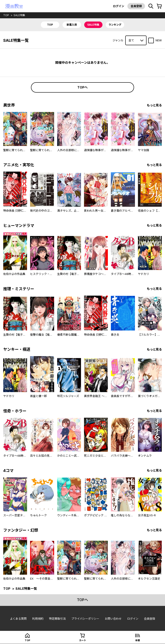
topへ (82, 87)
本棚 (137, 640)
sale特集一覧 (26, 589)
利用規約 (38, 619)
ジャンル (118, 40)
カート (83, 640)
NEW (159, 40)
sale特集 (19, 15)
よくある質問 (18, 619)
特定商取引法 (57, 619)
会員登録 (136, 6)
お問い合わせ (113, 619)
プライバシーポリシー (85, 619)
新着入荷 (72, 25)
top (6, 15)
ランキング (115, 25)
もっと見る (154, 105)
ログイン (119, 6)
